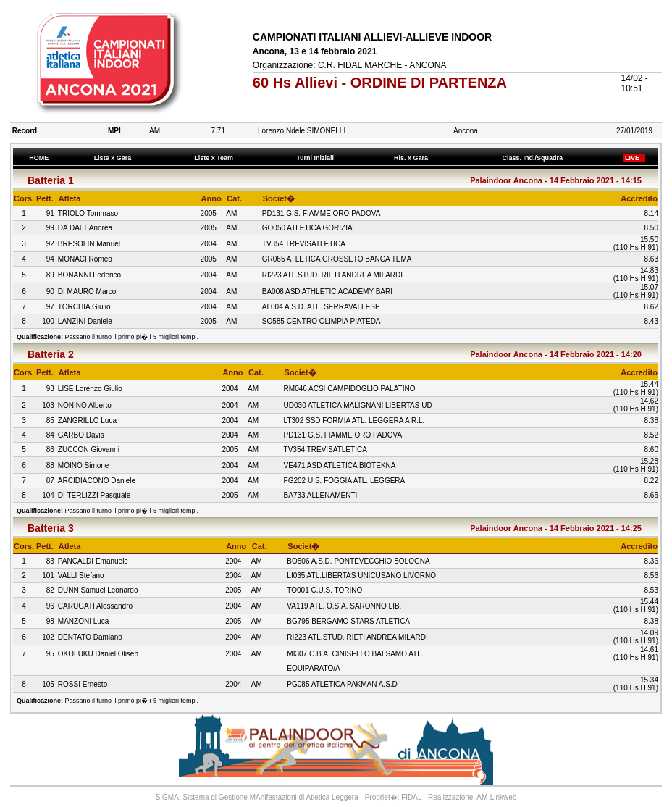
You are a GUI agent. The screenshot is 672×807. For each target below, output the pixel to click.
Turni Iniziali (317, 158)
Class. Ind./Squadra (534, 158)
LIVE (634, 158)
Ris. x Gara (413, 158)
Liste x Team (216, 158)
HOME (39, 158)
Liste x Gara (114, 158)
